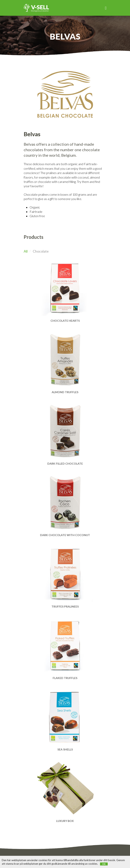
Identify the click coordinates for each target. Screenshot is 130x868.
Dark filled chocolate (65, 464)
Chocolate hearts (65, 321)
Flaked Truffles (65, 678)
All (26, 251)
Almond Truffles (65, 392)
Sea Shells (65, 749)
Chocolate (41, 251)
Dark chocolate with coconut (65, 535)
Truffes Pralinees (65, 606)
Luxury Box (65, 821)
